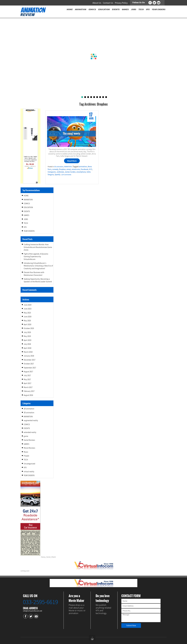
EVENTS (27, 211)
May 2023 (27, 313)
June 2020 (28, 317)
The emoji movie (71, 133)
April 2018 (27, 348)
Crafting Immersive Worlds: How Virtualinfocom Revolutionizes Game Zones (38, 247)
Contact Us (108, 3)
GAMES (26, 215)
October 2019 (29, 328)
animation (83, 166)
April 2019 (27, 340)
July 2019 (27, 332)
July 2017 (27, 375)
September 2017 (30, 368)
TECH (26, 223)
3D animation (59, 167)
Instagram (52, 172)
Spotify (57, 174)
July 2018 (27, 344)
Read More (72, 161)
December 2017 (30, 360)
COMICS (27, 203)
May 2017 (27, 379)
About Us (97, 3)
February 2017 (29, 391)
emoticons (76, 169)
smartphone (81, 172)
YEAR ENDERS (29, 231)
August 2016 (28, 395)
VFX (25, 227)
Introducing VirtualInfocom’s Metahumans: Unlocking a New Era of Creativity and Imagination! (38, 266)
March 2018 (28, 352)
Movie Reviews (29, 448)
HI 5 (91, 169)
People (26, 456)
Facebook (84, 169)
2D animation (29, 409)
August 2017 (28, 372)
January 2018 (29, 356)
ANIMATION (68, 167)
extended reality (30, 432)
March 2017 (28, 387)
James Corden (70, 172)
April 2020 (27, 324)
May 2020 (27, 321)
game (26, 436)
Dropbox (62, 169)
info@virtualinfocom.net (33, 611)
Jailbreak (60, 172)
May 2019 (27, 336)
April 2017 (27, 383)
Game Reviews (29, 440)
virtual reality (29, 472)
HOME (26, 196)
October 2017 (29, 364)
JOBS (26, 219)
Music (26, 452)
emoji (69, 169)
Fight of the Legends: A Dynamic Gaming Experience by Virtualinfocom (36, 257)
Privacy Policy (121, 3)
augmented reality (31, 420)
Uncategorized (29, 464)
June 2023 (28, 309)
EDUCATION (28, 207)
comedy (55, 169)
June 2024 (28, 305)
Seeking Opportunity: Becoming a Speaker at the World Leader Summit (38, 280)
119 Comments (66, 175)
